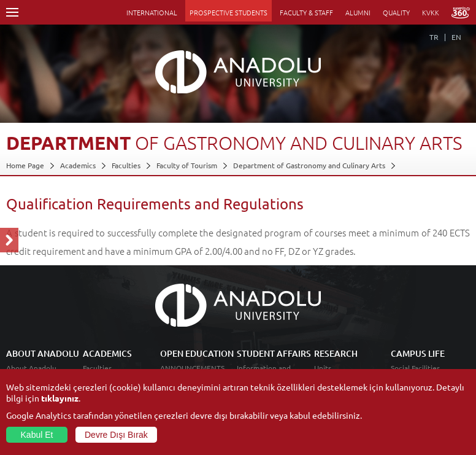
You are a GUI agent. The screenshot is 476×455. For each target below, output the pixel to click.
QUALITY (396, 12)
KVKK (431, 12)
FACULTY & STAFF (306, 12)
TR (434, 37)
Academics (78, 165)
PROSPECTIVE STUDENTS (228, 12)
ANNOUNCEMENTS (192, 368)
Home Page (25, 165)
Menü (12, 12)
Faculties (126, 165)
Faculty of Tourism (187, 165)
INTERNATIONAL (152, 12)
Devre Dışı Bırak (116, 435)
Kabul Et (37, 435)
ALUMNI (358, 12)
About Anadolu (31, 368)
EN (456, 37)
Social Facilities (415, 368)
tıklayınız (60, 398)
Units (323, 368)
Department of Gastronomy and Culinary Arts (309, 165)
